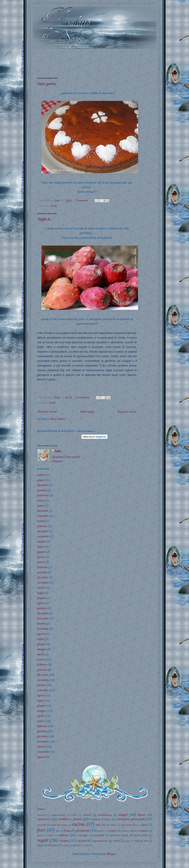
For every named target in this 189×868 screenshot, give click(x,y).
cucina (53, 206)
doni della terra (129, 825)
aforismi (41, 815)
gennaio (42, 490)
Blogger (111, 854)
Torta (40, 845)
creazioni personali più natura (52, 825)
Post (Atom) (58, 419)
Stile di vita (141, 841)
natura (63, 835)
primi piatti (141, 835)
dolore (114, 825)
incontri (112, 831)
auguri (123, 815)
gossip (101, 831)
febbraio (42, 526)
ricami (64, 841)
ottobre (41, 541)
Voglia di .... (45, 219)
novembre (43, 536)
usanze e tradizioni (71, 845)
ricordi (82, 841)
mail (39, 835)
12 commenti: (83, 397)
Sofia (58, 451)
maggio (42, 649)
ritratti (116, 841)
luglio (41, 506)
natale (50, 835)
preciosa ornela (119, 835)
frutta (53, 403)
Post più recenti (47, 412)
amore (74, 815)
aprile (41, 557)
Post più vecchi (127, 412)
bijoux (141, 815)
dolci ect (101, 825)
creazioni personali (130, 819)
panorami (99, 835)
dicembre (43, 485)
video (87, 845)
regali (43, 840)
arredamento (105, 815)
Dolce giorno (46, 84)
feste (145, 825)
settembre (43, 495)
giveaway (83, 830)
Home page (87, 412)
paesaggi (83, 835)
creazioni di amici (100, 819)
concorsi (43, 819)
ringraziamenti (99, 841)
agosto (41, 634)
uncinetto (52, 845)
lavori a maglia (140, 831)
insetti (124, 831)
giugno (41, 480)
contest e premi (70, 819)
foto (58, 831)
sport (128, 841)
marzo (41, 475)
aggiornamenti (58, 815)
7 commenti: (82, 200)
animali (87, 815)
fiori (41, 830)
